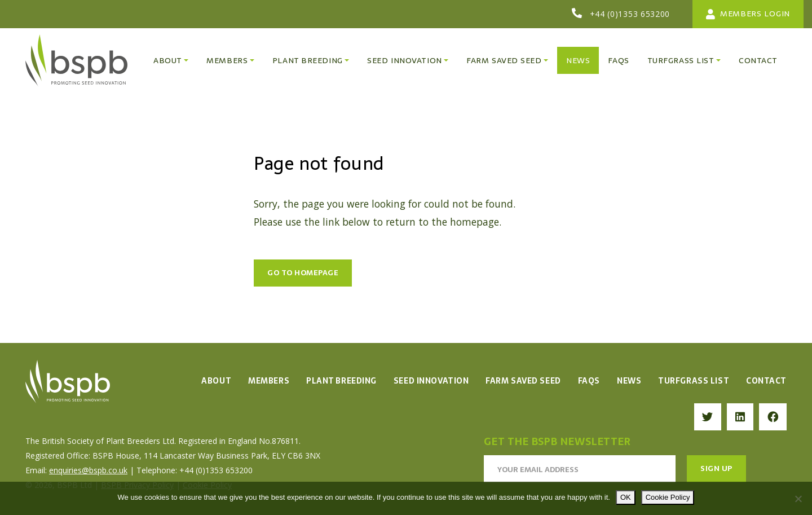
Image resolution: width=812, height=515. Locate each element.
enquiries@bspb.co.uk (88, 470)
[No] (798, 499)
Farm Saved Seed (523, 381)
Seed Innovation (431, 381)
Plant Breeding (341, 381)
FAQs (589, 381)
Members (269, 381)
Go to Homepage (303, 273)
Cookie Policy (668, 497)
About (216, 381)
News (629, 381)
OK (626, 497)
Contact (766, 381)
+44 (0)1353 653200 (630, 14)
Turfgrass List (694, 381)
